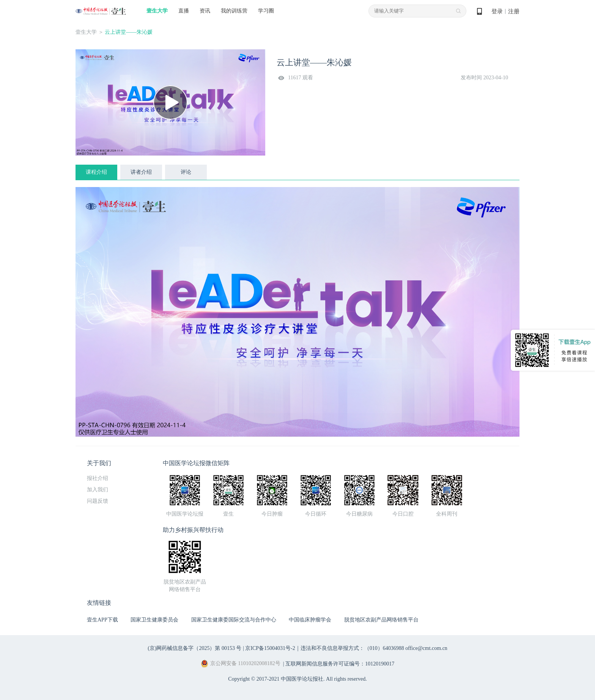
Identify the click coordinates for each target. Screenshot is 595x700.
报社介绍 (98, 478)
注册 (514, 11)
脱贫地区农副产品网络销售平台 (381, 620)
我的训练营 (234, 11)
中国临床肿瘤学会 (310, 620)
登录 (497, 11)
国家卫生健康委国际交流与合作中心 (234, 620)
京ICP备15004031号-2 (270, 648)
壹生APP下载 (102, 620)
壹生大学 (157, 11)
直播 (184, 11)
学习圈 (266, 11)
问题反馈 (98, 501)
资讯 (205, 11)
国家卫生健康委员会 (154, 620)
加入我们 (98, 490)
